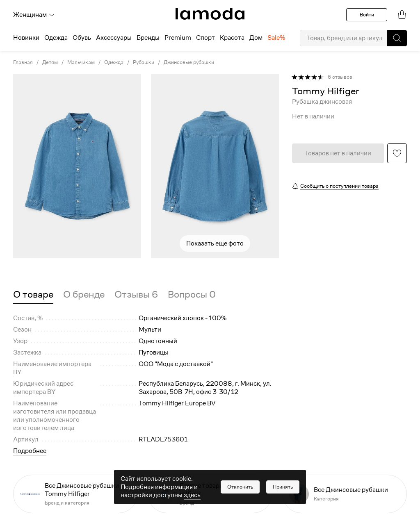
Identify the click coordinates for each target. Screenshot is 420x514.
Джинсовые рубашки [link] (189, 62)
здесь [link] (192, 495)
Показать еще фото (215, 243)
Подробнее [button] (30, 451)
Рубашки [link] (144, 62)
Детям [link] (50, 62)
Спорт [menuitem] (205, 38)
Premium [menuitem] (178, 38)
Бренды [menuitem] (148, 38)
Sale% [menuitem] (276, 38)
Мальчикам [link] (81, 62)
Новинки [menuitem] (26, 38)
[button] (397, 38)
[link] (210, 14)
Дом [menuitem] (256, 38)
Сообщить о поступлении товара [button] (339, 186)
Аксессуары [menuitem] (114, 38)
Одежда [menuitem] (56, 38)
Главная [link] (23, 62)
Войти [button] (367, 15)
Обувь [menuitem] (82, 38)
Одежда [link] (114, 62)
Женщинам (34, 15)
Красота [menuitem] (232, 38)
